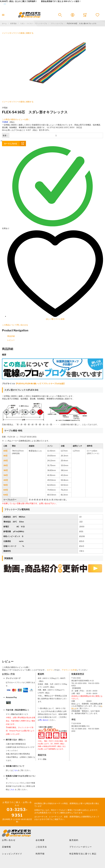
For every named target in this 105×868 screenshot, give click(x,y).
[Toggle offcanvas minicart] (85, 15)
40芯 (6, 480)
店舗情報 (6, 847)
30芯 (6, 470)
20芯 (6, 460)
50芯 (6, 485)
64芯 (6, 495)
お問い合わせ (9, 840)
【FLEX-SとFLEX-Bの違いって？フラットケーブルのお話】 (40, 383)
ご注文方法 (41, 847)
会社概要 (40, 840)
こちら (15, 770)
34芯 (6, 475)
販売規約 (74, 840)
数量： (6, 135)
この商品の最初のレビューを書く (16, 119)
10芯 (5, 451)
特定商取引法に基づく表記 (83, 854)
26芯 (6, 465)
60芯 (6, 490)
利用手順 (40, 854)
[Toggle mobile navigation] (3, 15)
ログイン (51, 670)
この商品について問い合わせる (15, 325)
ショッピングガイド (12, 854)
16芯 (5, 456)
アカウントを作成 (69, 670)
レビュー (11, 340)
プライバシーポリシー (81, 847)
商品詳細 (11, 336)
